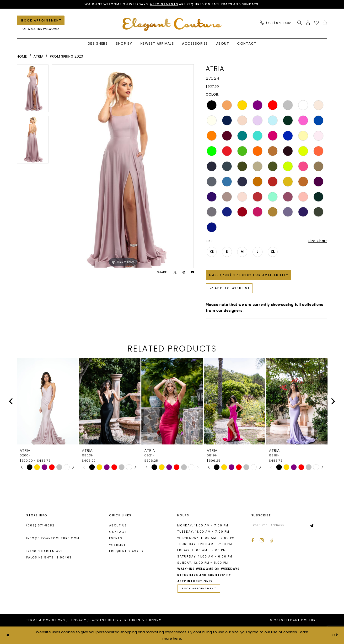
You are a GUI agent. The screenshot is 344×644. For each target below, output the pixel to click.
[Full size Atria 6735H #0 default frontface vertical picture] (123, 166)
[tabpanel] (33, 90)
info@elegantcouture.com (53, 538)
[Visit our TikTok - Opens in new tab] (271, 541)
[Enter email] (282, 525)
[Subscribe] (312, 525)
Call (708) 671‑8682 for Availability (249, 275)
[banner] (172, 24)
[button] (308, 23)
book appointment (199, 588)
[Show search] (300, 23)
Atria (38, 56)
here (177, 638)
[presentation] (47, 401)
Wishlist (118, 545)
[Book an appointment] (41, 20)
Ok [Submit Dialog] (336, 635)
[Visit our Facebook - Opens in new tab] (253, 541)
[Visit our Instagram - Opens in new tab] (262, 540)
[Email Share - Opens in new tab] (192, 272)
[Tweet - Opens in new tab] (175, 272)
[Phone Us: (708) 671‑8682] (275, 23)
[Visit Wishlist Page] (317, 23)
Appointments (164, 4)
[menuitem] (277, 23)
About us (118, 525)
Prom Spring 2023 (67, 56)
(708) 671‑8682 (40, 525)
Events (116, 538)
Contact (118, 532)
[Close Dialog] (8, 635)
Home (22, 56)
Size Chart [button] (318, 241)
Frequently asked (126, 551)
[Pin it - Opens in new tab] (184, 272)
